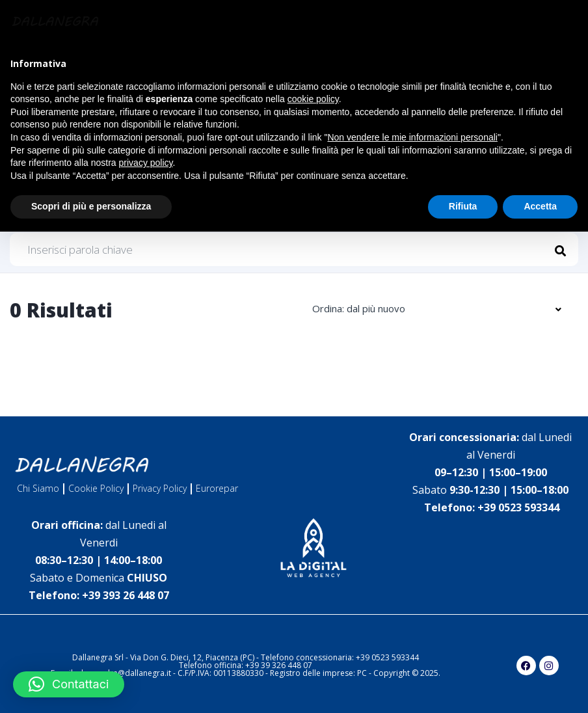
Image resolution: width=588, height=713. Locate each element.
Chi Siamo (38, 488)
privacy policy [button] (146, 163)
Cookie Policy (96, 488)
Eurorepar (217, 488)
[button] (69, 684)
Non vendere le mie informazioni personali (412, 137)
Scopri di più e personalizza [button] (91, 206)
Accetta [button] (540, 206)
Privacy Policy (160, 488)
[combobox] (436, 309)
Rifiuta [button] (463, 206)
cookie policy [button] (313, 99)
